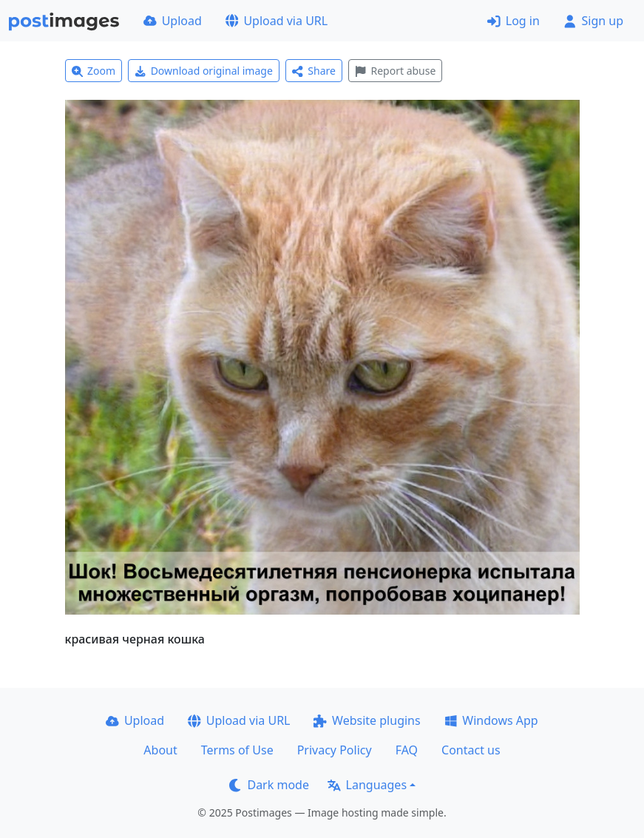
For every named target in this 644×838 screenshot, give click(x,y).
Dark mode (269, 785)
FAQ (407, 750)
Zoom (94, 71)
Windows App (491, 720)
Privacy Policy (335, 750)
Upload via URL (277, 21)
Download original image (204, 71)
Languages (367, 785)
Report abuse (395, 71)
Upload (173, 21)
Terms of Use (237, 750)
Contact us (471, 750)
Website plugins (367, 720)
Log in (513, 21)
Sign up (593, 21)
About (160, 750)
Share (314, 71)
